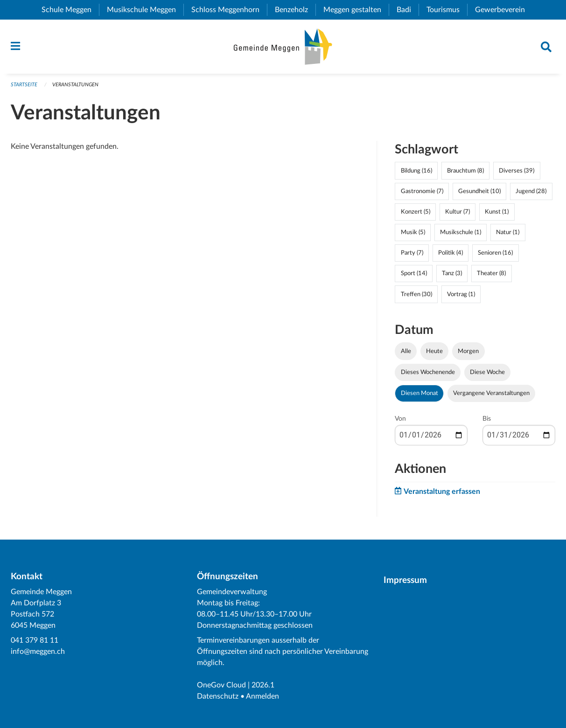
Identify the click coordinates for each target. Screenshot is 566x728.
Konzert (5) (416, 212)
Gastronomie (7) (422, 191)
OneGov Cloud (221, 685)
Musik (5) (413, 232)
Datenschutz (218, 696)
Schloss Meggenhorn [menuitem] (229, 10)
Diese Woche (487, 372)
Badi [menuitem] (408, 10)
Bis (487, 419)
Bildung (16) (416, 171)
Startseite (24, 85)
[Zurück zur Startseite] (283, 47)
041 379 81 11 (35, 640)
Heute (434, 351)
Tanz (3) (452, 273)
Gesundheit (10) (479, 191)
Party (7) (412, 253)
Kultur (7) (458, 212)
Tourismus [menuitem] (447, 10)
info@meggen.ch (38, 652)
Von (400, 419)
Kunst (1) (497, 212)
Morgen (468, 351)
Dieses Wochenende (428, 372)
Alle (406, 351)
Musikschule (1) (461, 232)
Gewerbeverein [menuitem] (504, 10)
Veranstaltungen (75, 85)
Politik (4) (451, 253)
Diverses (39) (517, 171)
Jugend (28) (531, 191)
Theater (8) (491, 273)
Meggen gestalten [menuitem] (356, 10)
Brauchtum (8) (465, 171)
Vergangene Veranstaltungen (491, 393)
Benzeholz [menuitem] (295, 10)
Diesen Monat (419, 393)
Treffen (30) (416, 294)
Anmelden (262, 696)
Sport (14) (414, 273)
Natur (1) (508, 232)
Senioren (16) (495, 253)
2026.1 (263, 685)
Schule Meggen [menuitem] (70, 10)
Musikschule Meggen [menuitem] (145, 10)
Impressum (405, 580)
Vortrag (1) (461, 294)
